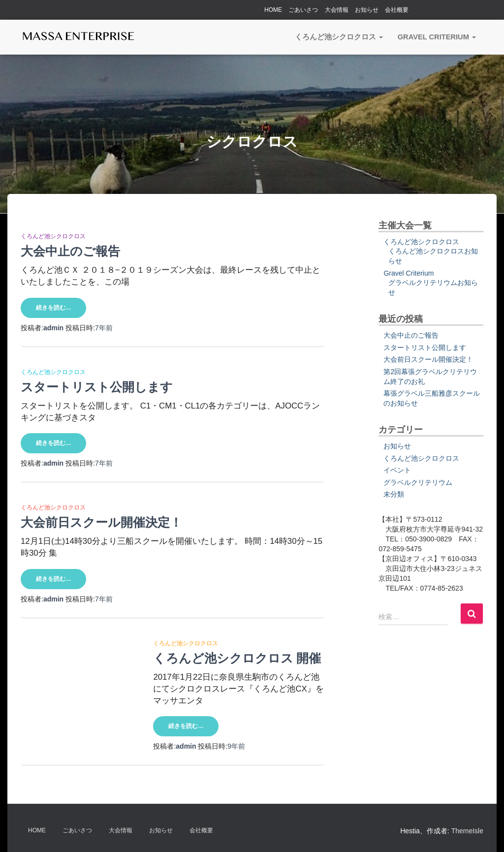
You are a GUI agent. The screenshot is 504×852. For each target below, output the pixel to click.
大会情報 (337, 10)
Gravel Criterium (437, 37)
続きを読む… (54, 308)
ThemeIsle (467, 831)
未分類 (394, 494)
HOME (273, 10)
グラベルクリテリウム (418, 482)
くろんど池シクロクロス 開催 (237, 659)
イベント (397, 470)
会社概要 (397, 10)
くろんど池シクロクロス (339, 37)
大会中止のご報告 (70, 251)
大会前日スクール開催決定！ (101, 523)
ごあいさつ (303, 10)
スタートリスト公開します (97, 387)
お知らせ (367, 10)
